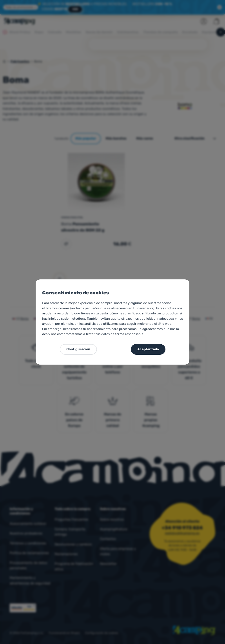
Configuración (78, 349)
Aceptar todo (148, 349)
